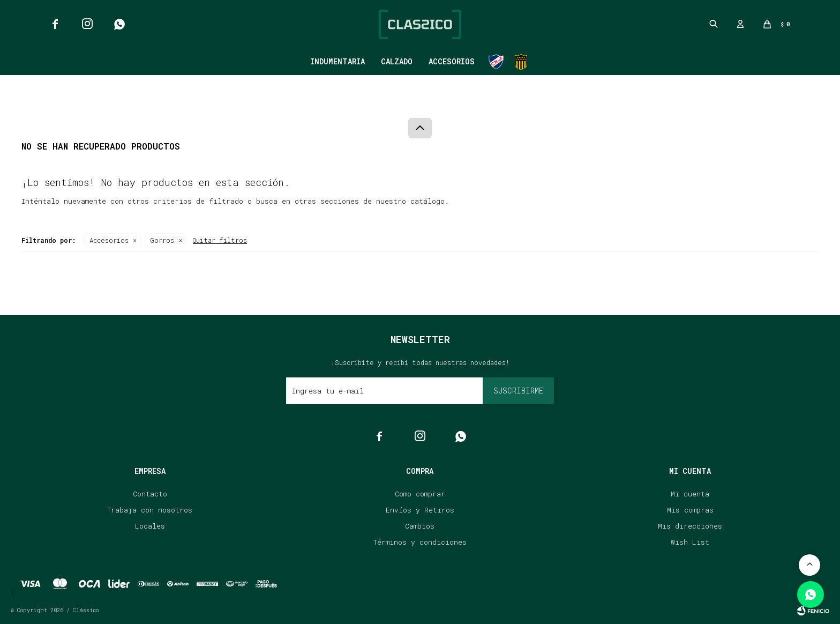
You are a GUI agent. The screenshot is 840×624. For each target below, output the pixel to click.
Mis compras (690, 510)
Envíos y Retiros (420, 510)
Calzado (397, 61)
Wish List (690, 542)
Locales (150, 526)
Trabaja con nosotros (150, 510)
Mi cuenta (690, 494)
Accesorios (452, 61)
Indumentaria (337, 61)
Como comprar (420, 494)
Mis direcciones (690, 526)
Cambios (420, 526)
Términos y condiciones (420, 542)
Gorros (162, 240)
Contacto (150, 494)
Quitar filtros (220, 240)
